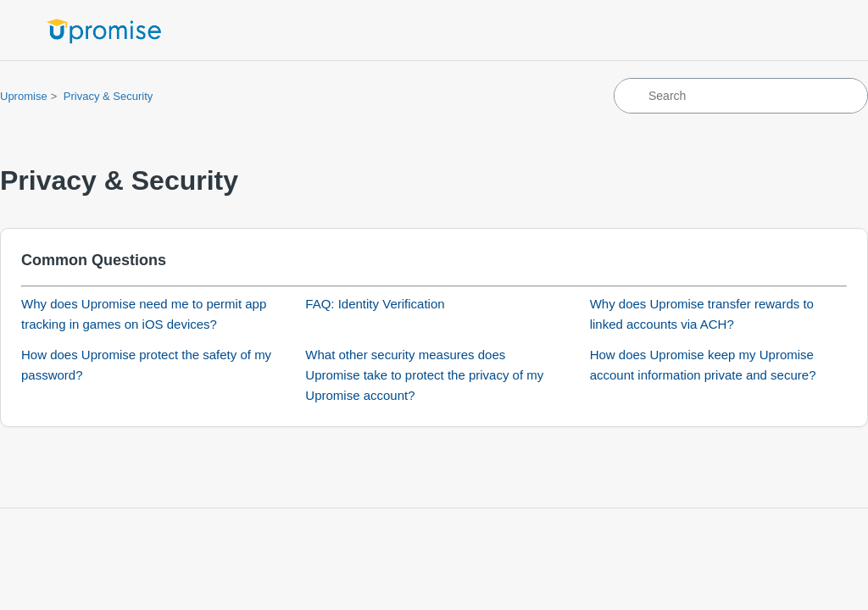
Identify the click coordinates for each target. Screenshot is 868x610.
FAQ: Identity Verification (375, 304)
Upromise (24, 96)
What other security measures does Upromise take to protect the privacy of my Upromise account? (424, 375)
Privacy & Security (108, 96)
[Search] (741, 96)
